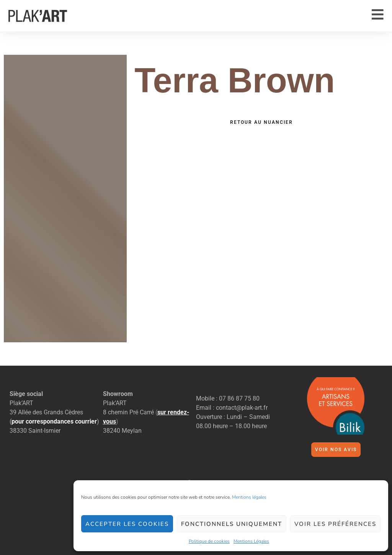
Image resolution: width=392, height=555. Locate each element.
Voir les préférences (335, 524)
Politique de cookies (209, 541)
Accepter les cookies (127, 524)
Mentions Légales (251, 541)
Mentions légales (249, 497)
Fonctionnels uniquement (232, 524)
